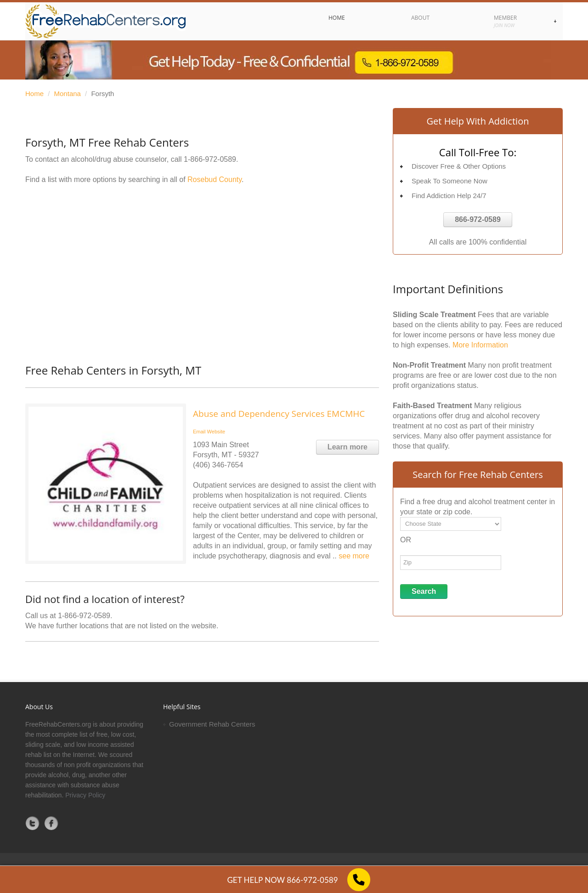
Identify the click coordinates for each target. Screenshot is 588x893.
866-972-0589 (478, 219)
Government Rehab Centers (212, 724)
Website (216, 432)
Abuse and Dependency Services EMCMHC (279, 414)
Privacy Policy (85, 795)
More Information (480, 345)
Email (199, 432)
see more (354, 556)
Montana (68, 94)
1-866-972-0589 (210, 159)
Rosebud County (215, 179)
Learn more (348, 447)
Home (34, 94)
